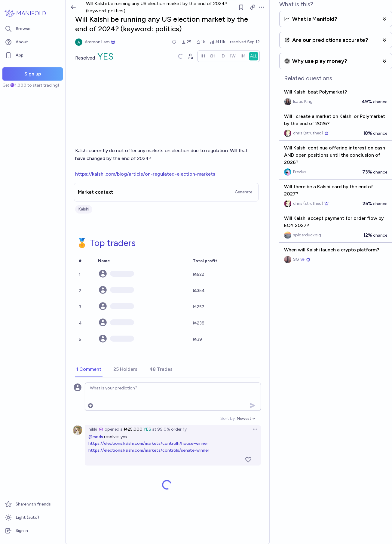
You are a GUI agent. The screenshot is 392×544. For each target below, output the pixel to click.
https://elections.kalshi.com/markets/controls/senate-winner (149, 450)
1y (185, 429)
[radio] (203, 56)
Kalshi (84, 209)
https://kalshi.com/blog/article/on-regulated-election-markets (145, 174)
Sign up (33, 74)
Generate (243, 192)
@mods (96, 437)
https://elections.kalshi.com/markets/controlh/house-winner (148, 443)
